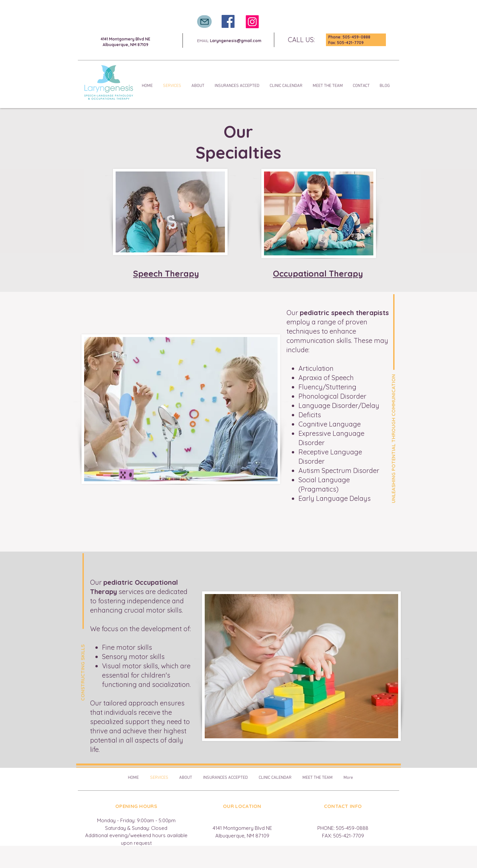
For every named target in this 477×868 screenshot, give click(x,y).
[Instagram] (252, 22)
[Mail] (204, 22)
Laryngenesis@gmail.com (236, 41)
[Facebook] (228, 21)
